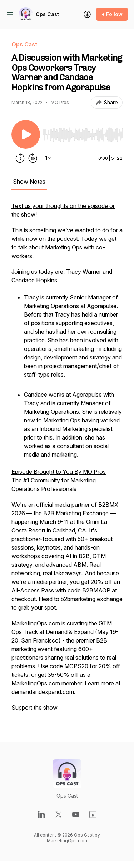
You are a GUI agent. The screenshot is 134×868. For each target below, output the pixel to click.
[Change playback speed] (48, 158)
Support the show (34, 708)
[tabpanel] (67, 460)
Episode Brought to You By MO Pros (59, 472)
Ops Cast (47, 14)
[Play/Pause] (26, 134)
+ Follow (112, 14)
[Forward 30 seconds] (33, 158)
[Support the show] (87, 14)
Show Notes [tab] (29, 182)
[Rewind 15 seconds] (20, 158)
